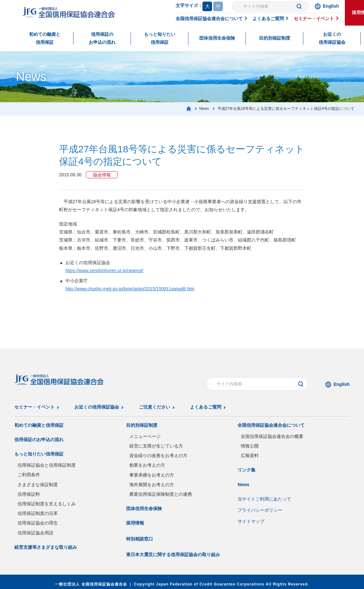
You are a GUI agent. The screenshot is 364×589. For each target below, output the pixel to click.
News (243, 485)
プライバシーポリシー (260, 510)
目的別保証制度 (275, 38)
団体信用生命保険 (217, 38)
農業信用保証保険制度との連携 (161, 494)
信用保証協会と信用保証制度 (47, 465)
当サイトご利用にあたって (264, 499)
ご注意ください (155, 407)
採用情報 (135, 523)
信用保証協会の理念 (38, 523)
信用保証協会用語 (35, 533)
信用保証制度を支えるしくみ (47, 504)
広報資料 (250, 455)
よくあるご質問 (268, 19)
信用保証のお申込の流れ (102, 38)
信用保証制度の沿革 (38, 513)
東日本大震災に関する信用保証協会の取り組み (173, 555)
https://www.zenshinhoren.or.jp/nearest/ (104, 271)
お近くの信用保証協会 (332, 38)
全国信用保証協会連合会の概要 (272, 436)
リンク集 (246, 470)
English (331, 6)
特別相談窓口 (140, 539)
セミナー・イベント (314, 19)
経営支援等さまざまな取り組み (46, 547)
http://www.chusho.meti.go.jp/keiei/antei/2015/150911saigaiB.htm (130, 289)
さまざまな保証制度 (38, 485)
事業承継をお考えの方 (152, 475)
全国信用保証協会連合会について (209, 19)
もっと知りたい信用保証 (160, 38)
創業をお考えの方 (147, 465)
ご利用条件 (29, 475)
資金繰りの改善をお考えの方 (158, 455)
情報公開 (250, 446)
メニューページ (145, 436)
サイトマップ (251, 521)
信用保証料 (29, 494)
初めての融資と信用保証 (45, 38)
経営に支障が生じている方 (156, 446)
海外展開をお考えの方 (152, 485)
